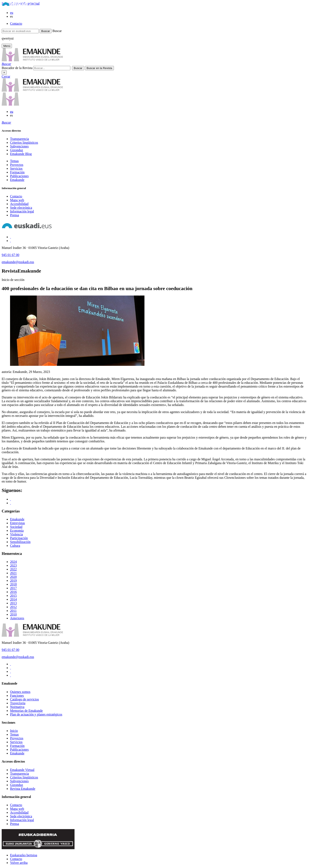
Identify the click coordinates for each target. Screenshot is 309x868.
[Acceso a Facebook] (10, 237)
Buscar (57, 31)
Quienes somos (20, 692)
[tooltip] (6, 64)
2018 (13, 584)
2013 (13, 603)
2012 (13, 607)
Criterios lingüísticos (24, 143)
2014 (13, 599)
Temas (14, 161)
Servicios (16, 168)
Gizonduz (17, 150)
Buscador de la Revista (17, 68)
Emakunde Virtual (22, 770)
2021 (13, 573)
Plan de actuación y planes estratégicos (36, 714)
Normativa (17, 707)
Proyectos (17, 165)
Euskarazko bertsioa (24, 855)
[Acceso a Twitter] (10, 241)
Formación (17, 172)
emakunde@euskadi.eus (18, 262)
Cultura (15, 546)
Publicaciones (19, 176)
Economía (17, 531)
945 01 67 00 (10, 255)
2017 (13, 588)
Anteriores (17, 618)
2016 (13, 592)
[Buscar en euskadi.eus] (20, 31)
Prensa (15, 215)
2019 (13, 581)
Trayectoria (18, 703)
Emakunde (17, 180)
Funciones (17, 696)
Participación (19, 538)
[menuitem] (159, 139)
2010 (13, 614)
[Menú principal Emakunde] (7, 46)
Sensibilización (20, 542)
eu (12, 13)
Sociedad (16, 527)
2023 (13, 565)
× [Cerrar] (4, 72)
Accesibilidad (19, 204)
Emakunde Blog (21, 154)
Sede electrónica (21, 208)
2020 (13, 577)
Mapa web (17, 200)
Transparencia (19, 139)
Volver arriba (19, 863)
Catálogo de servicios (24, 699)
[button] (6, 64)
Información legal (22, 211)
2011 (13, 611)
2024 (13, 562)
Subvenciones (19, 146)
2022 (13, 569)
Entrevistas (17, 523)
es (11, 16)
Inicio (14, 731)
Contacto (16, 24)
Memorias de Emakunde (26, 711)
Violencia (16, 534)
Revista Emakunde (23, 789)
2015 (13, 596)
